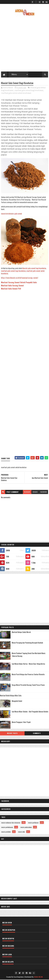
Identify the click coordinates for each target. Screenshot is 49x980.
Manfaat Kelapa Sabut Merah (21, 632)
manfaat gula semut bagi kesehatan (29, 91)
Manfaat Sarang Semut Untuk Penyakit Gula (19, 283)
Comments (37, 734)
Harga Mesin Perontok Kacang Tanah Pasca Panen (28, 685)
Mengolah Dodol (17, 701)
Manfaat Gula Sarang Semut (12, 286)
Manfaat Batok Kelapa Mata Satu (11, 696)
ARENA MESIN (38, 977)
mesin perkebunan (7, 827)
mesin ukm (22, 832)
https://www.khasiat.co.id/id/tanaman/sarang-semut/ (20, 278)
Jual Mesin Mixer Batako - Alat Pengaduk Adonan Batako (30, 712)
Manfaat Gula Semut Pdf (11, 289)
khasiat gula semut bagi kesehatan (34, 269)
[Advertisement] (24, 45)
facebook (44, 492)
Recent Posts (12, 734)
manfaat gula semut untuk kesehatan (16, 93)
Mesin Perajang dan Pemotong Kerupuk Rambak (27, 643)
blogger (27, 492)
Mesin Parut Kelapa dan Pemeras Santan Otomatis (28, 675)
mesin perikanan (33, 823)
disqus (35, 492)
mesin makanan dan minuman (11, 823)
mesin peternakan (26, 827)
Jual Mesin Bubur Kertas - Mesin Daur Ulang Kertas (28, 664)
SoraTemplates (19, 977)
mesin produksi (6, 832)
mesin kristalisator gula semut (11, 214)
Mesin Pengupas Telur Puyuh (21, 722)
